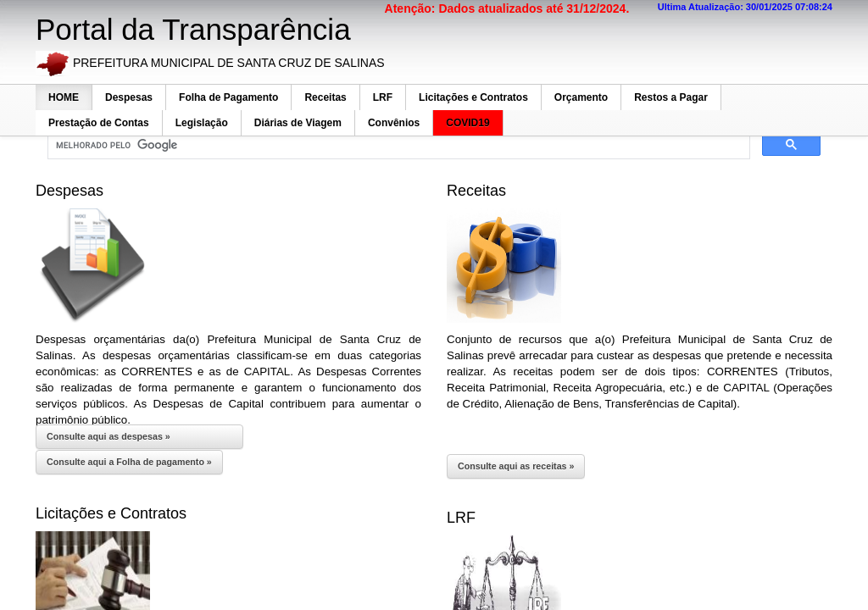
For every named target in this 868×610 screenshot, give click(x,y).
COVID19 (467, 123)
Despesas (129, 97)
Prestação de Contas (99, 123)
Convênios (394, 123)
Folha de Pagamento (228, 97)
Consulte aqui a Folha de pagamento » (129, 462)
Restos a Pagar (671, 97)
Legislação (202, 123)
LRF (383, 97)
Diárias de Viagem (298, 123)
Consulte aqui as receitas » (516, 466)
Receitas (325, 97)
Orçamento (581, 97)
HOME (64, 97)
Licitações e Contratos (473, 97)
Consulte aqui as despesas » (108, 436)
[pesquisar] (397, 146)
